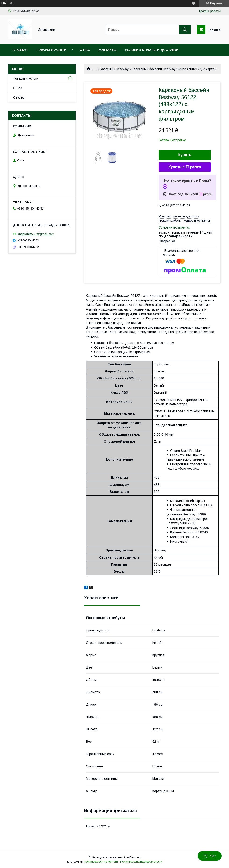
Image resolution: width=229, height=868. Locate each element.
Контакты (107, 50)
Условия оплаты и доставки (152, 50)
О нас (85, 50)
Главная (20, 50)
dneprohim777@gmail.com (36, 234)
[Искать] (185, 30)
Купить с (185, 167)
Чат (210, 856)
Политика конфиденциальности (141, 862)
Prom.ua (135, 857)
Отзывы (19, 98)
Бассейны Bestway (114, 69)
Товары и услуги (51, 50)
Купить (185, 155)
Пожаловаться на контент (101, 862)
